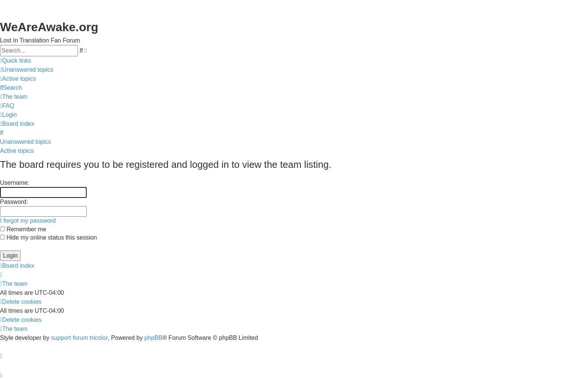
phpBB (153, 338)
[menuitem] (27, 70)
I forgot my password (28, 221)
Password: (14, 202)
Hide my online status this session (48, 237)
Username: (15, 183)
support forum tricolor (79, 338)
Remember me (23, 229)
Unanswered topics (25, 142)
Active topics (17, 151)
